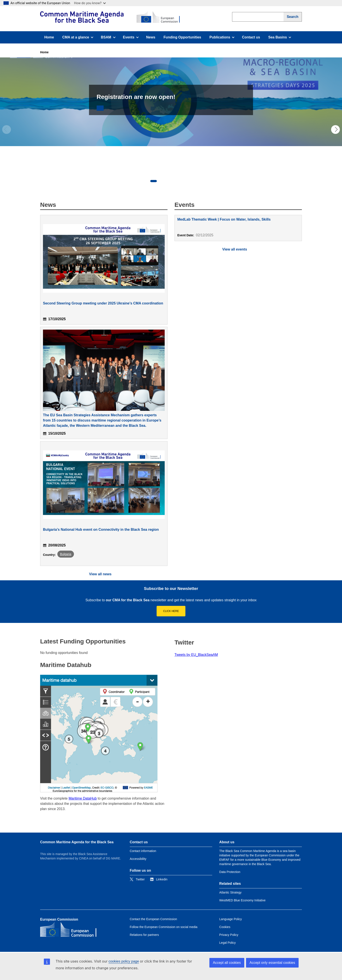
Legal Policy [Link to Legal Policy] (227, 943)
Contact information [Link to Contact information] (143, 851)
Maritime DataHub (83, 798)
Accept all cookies (227, 963)
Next (335, 130)
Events (132, 39)
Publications (222, 39)
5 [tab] (188, 181)
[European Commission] (110, 17)
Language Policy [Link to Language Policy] (231, 919)
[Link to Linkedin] (159, 879)
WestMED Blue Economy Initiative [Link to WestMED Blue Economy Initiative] (242, 900)
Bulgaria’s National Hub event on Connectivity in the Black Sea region (101, 530)
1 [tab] (154, 181)
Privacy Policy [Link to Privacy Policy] (229, 935)
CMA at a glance (78, 39)
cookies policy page (124, 961)
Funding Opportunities (182, 37)
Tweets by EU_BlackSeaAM (196, 655)
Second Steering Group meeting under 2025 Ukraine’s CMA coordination (103, 303)
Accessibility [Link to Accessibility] (138, 859)
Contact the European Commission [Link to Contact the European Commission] (153, 919)
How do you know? (90, 3)
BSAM (110, 39)
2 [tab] (162, 181)
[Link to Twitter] (137, 879)
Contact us (251, 37)
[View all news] (104, 574)
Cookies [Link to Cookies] (225, 927)
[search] (258, 17)
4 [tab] (180, 181)
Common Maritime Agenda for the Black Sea (77, 842)
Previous (7, 130)
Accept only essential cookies (272, 963)
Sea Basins (280, 39)
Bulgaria (66, 554)
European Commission (59, 919)
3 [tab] (171, 181)
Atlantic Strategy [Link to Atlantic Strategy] (230, 892)
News (151, 37)
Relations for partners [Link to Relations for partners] (144, 935)
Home (49, 37)
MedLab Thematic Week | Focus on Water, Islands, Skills (224, 219)
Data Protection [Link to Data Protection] (230, 872)
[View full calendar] (238, 249)
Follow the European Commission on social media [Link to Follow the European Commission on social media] (164, 927)
